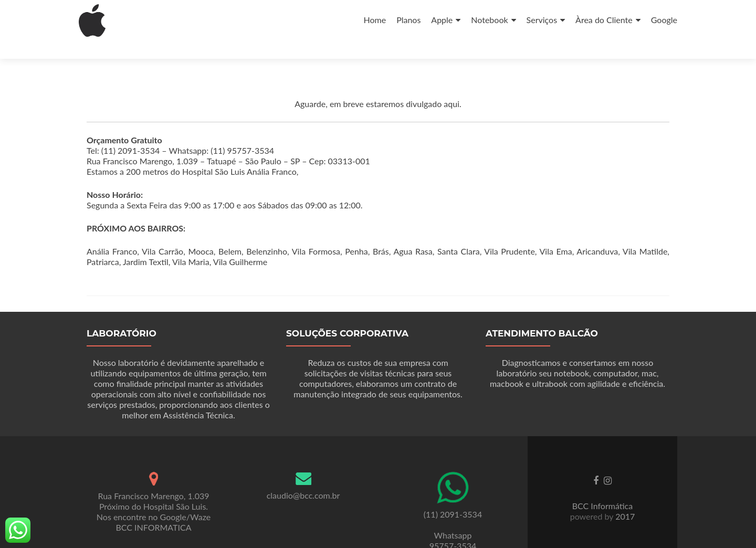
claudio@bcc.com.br (303, 476)
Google (664, 20)
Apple (442, 20)
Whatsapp (453, 516)
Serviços (542, 20)
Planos (408, 20)
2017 (624, 497)
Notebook (489, 20)
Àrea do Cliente (604, 20)
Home (375, 20)
